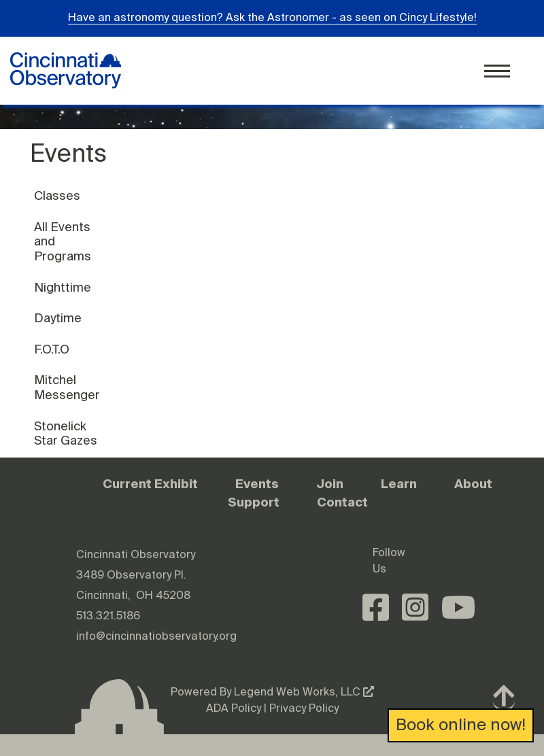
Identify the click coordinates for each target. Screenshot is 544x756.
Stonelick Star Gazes (66, 434)
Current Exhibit (150, 484)
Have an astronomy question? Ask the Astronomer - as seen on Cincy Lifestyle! (272, 18)
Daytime (58, 319)
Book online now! (461, 725)
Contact (342, 502)
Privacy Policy (304, 709)
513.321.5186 (108, 617)
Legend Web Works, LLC (304, 693)
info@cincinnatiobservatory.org (156, 637)
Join (330, 484)
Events (257, 484)
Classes (57, 196)
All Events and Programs (63, 242)
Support (254, 502)
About (473, 484)
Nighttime (63, 288)
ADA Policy (234, 709)
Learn (399, 484)
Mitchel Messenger (67, 388)
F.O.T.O (52, 350)
